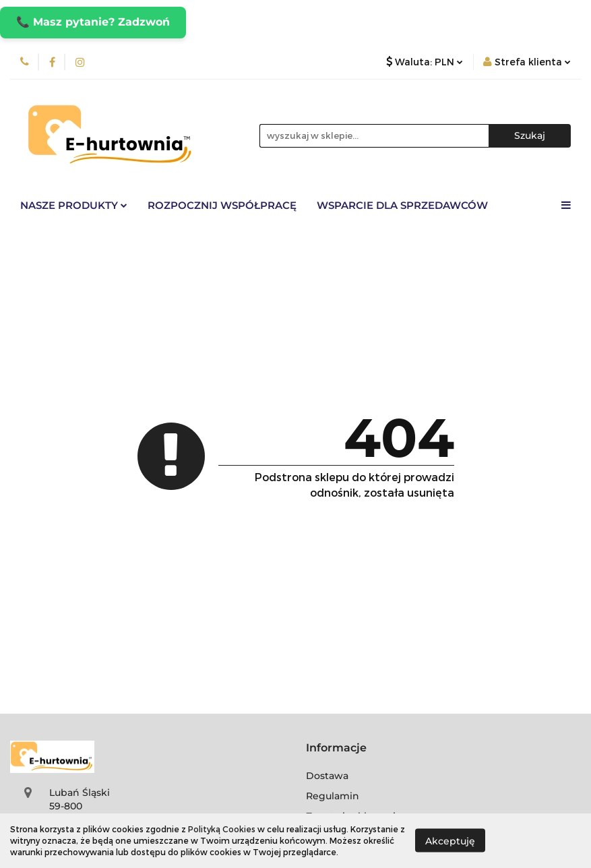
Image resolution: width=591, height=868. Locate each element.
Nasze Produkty (74, 205)
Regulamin (333, 796)
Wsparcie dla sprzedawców (402, 205)
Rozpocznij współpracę (222, 205)
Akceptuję (450, 841)
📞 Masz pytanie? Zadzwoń (93, 22)
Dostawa (327, 776)
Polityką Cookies (222, 829)
